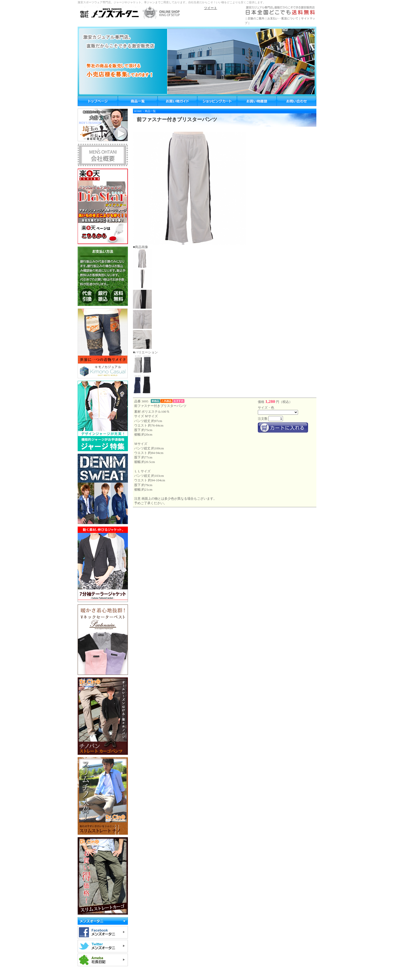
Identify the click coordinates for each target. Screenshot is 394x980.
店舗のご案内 (256, 18)
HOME (138, 111)
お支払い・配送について (283, 18)
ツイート (211, 8)
